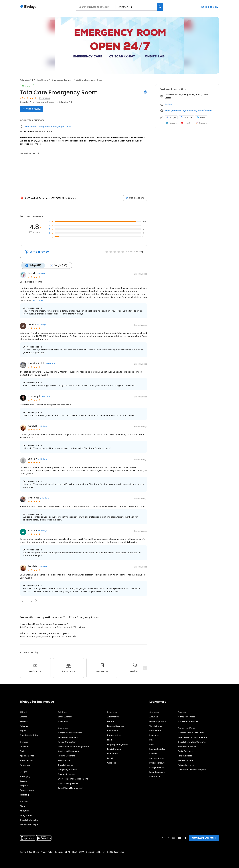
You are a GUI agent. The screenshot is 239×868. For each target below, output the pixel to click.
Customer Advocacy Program (192, 769)
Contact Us (155, 777)
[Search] (160, 7)
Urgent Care (65, 127)
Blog (151, 740)
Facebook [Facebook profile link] (186, 117)
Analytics (24, 811)
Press (152, 744)
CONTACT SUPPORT (204, 838)
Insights (24, 785)
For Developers (185, 756)
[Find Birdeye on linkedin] (168, 838)
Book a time (155, 730)
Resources (154, 735)
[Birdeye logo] (29, 7)
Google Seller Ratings (30, 735)
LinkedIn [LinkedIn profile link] (172, 123)
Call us (168, 104)
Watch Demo (156, 726)
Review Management (68, 737)
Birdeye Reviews (157, 763)
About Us (154, 717)
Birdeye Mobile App (29, 824)
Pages (23, 730)
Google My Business (68, 769)
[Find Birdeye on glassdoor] (185, 838)
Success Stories (157, 758)
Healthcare (42, 80)
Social (23, 751)
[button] (36, 601)
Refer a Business (186, 765)
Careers (153, 753)
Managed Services (187, 717)
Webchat (24, 746)
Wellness (112, 763)
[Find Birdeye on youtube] (179, 838)
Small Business (65, 717)
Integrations (26, 815)
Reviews (24, 721)
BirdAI (23, 806)
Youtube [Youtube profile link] (186, 123)
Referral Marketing (67, 756)
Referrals (24, 726)
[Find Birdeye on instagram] (174, 838)
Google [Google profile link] (171, 117)
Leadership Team (158, 721)
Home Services (114, 735)
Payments (25, 765)
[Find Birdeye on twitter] (163, 838)
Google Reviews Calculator (191, 733)
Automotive (113, 717)
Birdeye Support (186, 760)
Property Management (118, 744)
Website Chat (65, 760)
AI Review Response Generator (192, 737)
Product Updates (157, 749)
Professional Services (188, 721)
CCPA (81, 852)
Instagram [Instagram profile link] (202, 123)
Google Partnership (29, 820)
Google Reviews (66, 765)
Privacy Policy (47, 852)
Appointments (27, 756)
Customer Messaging (68, 751)
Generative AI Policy (95, 852)
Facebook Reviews (67, 774)
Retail (110, 758)
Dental (111, 721)
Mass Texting (26, 760)
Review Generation (67, 742)
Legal (110, 740)
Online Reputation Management (74, 746)
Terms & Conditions (30, 852)
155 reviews (44, 98)
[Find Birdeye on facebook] (157, 838)
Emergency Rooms (61, 80)
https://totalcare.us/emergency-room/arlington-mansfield (190, 111)
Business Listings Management (73, 779)
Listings (24, 717)
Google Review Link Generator (192, 742)
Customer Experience (68, 783)
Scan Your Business (187, 746)
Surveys (24, 781)
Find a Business (185, 751)
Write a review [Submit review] (32, 109)
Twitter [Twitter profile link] (201, 117)
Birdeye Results (157, 767)
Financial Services (116, 726)
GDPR (67, 852)
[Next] (145, 668)
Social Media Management (71, 788)
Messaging (25, 776)
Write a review (209, 7)
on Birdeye (40, 273)
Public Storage (114, 749)
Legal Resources (157, 772)
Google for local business (70, 733)
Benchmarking (27, 790)
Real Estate (113, 753)
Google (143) (58, 265)
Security (59, 852)
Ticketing (24, 795)
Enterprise (63, 721)
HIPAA (74, 852)
